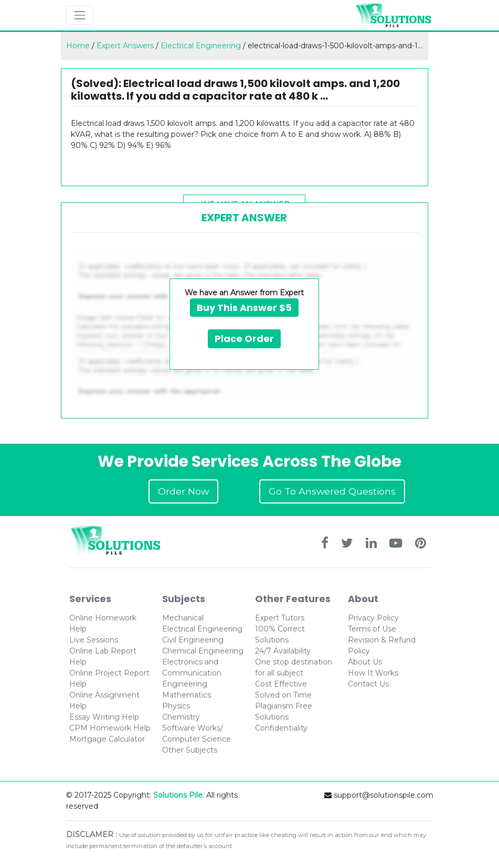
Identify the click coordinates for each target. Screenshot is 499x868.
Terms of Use (372, 629)
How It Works (373, 673)
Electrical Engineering (201, 46)
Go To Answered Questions (332, 491)
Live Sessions (94, 640)
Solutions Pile (178, 795)
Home (78, 46)
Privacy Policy (373, 618)
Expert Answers (125, 46)
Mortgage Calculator (107, 739)
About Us (365, 662)
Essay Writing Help (104, 717)
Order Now (183, 491)
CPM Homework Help (110, 728)
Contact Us (368, 684)
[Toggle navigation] (80, 15)
